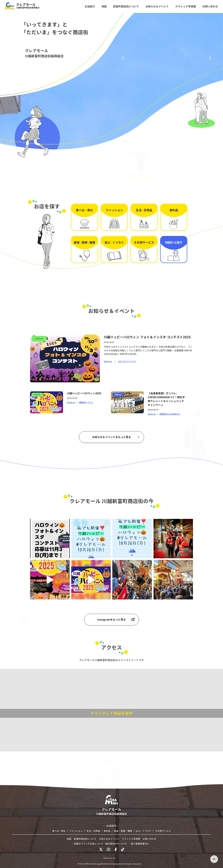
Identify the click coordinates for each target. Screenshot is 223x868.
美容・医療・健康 (123, 831)
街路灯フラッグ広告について (101, 844)
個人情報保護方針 (140, 844)
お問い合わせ (149, 839)
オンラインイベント (128, 361)
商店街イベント (86, 402)
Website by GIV (110, 858)
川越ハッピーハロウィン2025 (84, 393)
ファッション (76, 831)
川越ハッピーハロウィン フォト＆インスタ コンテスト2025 (147, 337)
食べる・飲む (59, 831)
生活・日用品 (93, 831)
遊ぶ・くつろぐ (143, 831)
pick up (108, 361)
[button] (123, 58)
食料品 (107, 831)
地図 (69, 839)
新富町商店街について (85, 839)
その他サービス (163, 831)
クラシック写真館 (131, 839)
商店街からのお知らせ (170, 414)
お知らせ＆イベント (109, 839)
